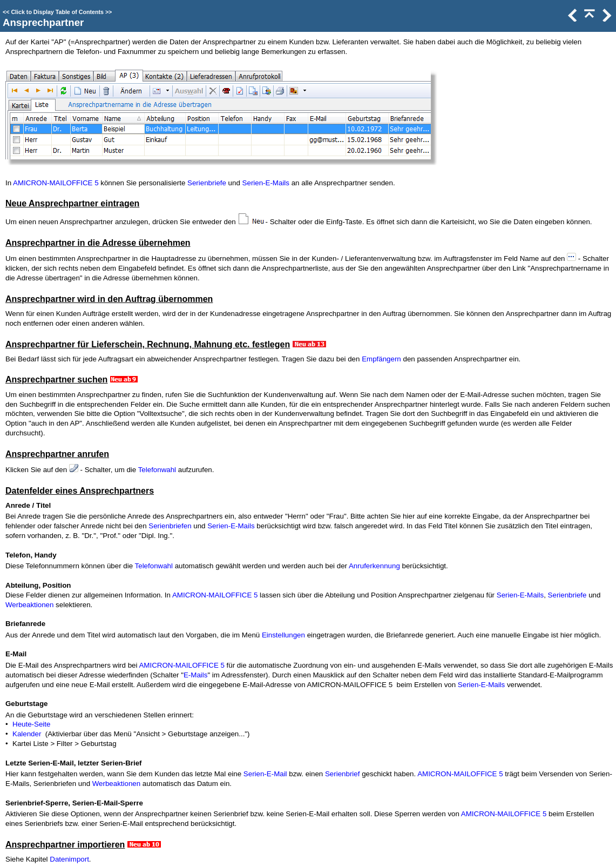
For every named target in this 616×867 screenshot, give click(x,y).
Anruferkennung (374, 566)
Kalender (27, 734)
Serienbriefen (170, 526)
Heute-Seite (31, 724)
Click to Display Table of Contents (57, 12)
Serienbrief (342, 774)
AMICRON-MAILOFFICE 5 (56, 183)
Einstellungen (283, 635)
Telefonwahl (157, 470)
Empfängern (381, 359)
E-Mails (195, 675)
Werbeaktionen (29, 605)
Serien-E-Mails (266, 183)
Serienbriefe (207, 183)
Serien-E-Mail (265, 774)
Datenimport (69, 859)
